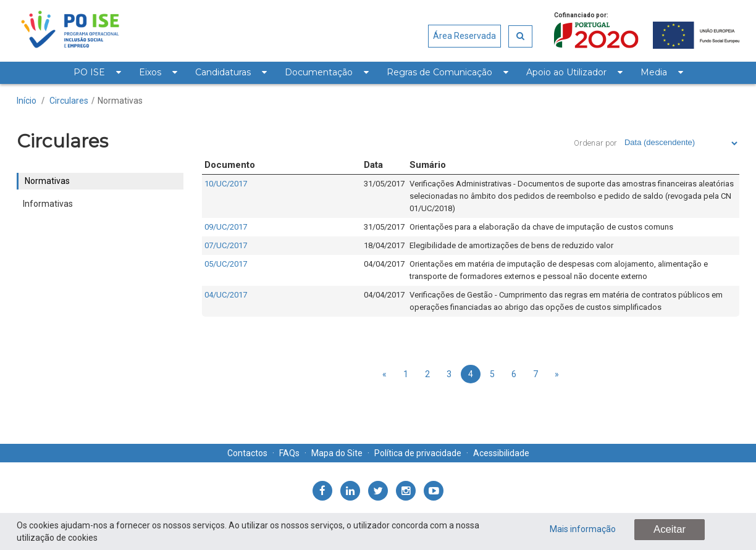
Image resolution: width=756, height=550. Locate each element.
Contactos (247, 453)
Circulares (69, 101)
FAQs (289, 453)
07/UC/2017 (226, 245)
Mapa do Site (337, 453)
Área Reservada (464, 36)
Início (27, 101)
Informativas (48, 204)
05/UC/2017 (226, 264)
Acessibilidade (501, 453)
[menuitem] (97, 73)
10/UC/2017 (226, 184)
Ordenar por (595, 143)
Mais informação (583, 529)
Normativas (120, 101)
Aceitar (670, 529)
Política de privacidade (418, 453)
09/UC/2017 (226, 227)
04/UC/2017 (226, 295)
